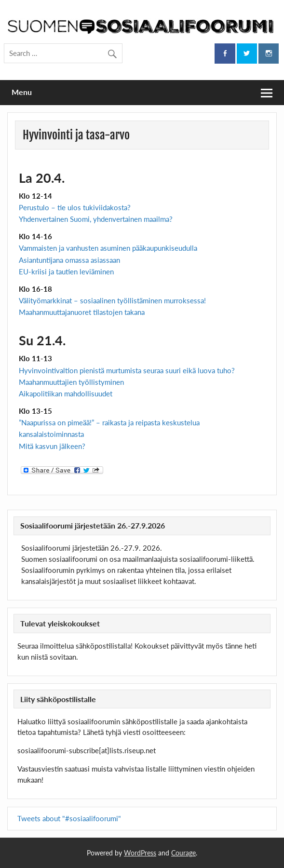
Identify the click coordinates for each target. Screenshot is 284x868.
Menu (22, 92)
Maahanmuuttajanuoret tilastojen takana (82, 312)
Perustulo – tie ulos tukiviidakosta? (75, 207)
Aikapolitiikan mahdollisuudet (66, 393)
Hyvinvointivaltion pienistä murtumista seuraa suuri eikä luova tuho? (127, 370)
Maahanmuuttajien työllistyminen (71, 382)
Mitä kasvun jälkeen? (52, 446)
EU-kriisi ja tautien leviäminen (66, 271)
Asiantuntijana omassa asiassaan (69, 260)
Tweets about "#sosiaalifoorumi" (69, 818)
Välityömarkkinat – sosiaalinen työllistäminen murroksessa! (112, 300)
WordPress (140, 853)
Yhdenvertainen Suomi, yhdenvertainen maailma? (96, 219)
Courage (183, 853)
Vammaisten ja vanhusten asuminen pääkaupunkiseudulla (108, 248)
